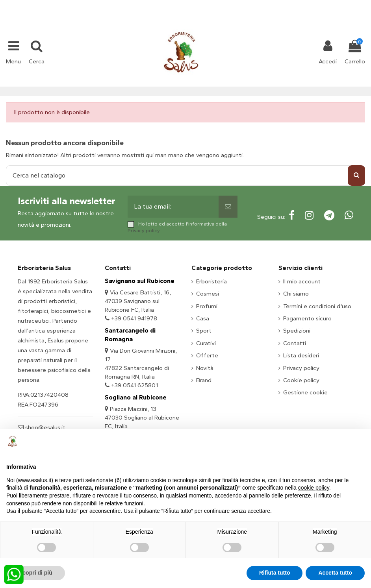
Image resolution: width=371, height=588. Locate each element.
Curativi (206, 343)
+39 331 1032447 (157, 5)
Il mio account (302, 281)
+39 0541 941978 (134, 318)
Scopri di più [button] (36, 573)
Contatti (295, 343)
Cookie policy (301, 380)
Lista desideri (301, 355)
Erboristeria (211, 281)
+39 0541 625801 (134, 385)
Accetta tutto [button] (335, 573)
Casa (203, 318)
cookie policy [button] (314, 488)
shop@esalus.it (217, 5)
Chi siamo (296, 294)
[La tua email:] (173, 207)
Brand (204, 380)
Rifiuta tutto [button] (275, 573)
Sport (204, 331)
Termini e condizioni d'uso (317, 306)
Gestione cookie (305, 392)
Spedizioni (297, 331)
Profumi (207, 306)
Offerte (207, 355)
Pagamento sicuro (307, 318)
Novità (205, 368)
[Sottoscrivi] (228, 207)
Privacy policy (144, 230)
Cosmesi (208, 294)
